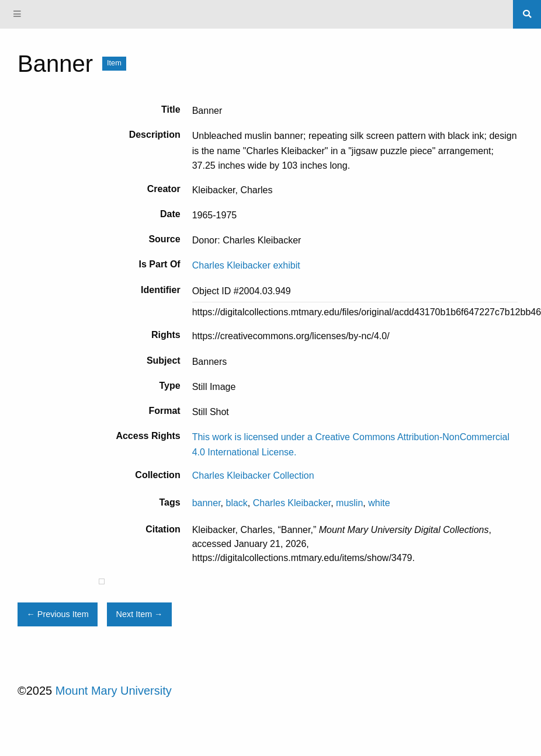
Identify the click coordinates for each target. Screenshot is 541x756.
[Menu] (18, 14)
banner (207, 503)
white (379, 503)
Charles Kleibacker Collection (253, 475)
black (237, 503)
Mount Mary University (114, 691)
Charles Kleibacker (292, 503)
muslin (349, 503)
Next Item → (140, 614)
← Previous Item (57, 614)
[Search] (527, 14)
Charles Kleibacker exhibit (246, 265)
